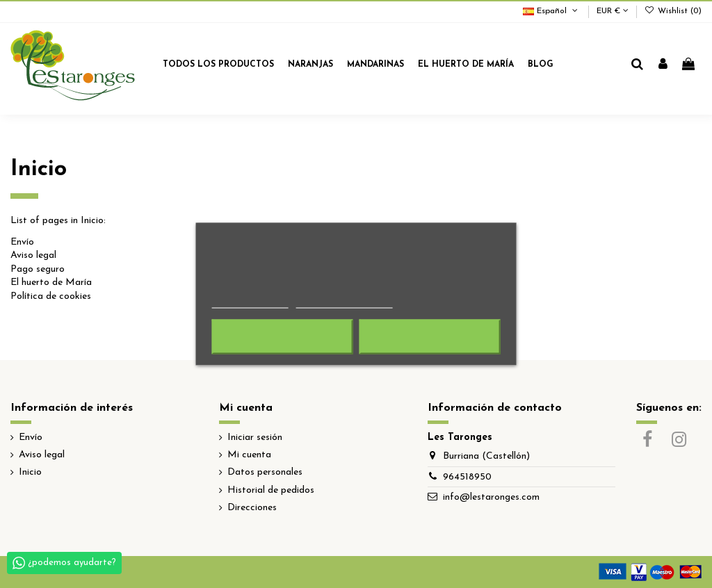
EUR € (613, 11)
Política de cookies (51, 296)
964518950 (467, 477)
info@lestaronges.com (491, 497)
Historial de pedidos (271, 490)
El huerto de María (51, 283)
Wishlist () (673, 11)
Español (551, 11)
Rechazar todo (283, 337)
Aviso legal (33, 255)
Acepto (430, 337)
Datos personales (265, 472)
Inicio (30, 472)
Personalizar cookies (344, 302)
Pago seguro (38, 269)
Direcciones (252, 508)
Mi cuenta (249, 455)
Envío (22, 242)
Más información (250, 302)
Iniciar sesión (255, 438)
